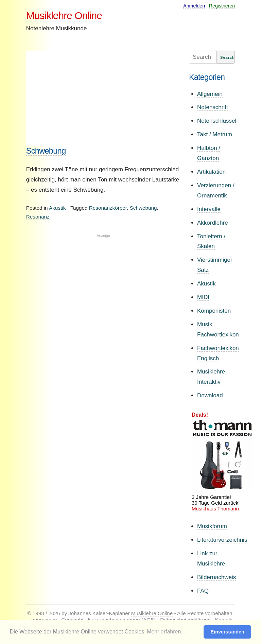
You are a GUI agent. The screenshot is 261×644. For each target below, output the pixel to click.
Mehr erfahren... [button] (166, 632)
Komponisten (214, 311)
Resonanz (38, 217)
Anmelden (194, 6)
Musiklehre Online (64, 15)
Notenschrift (213, 107)
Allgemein (210, 94)
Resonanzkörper (108, 208)
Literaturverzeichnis (222, 540)
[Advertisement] (103, 98)
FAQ (203, 591)
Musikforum (212, 526)
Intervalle (209, 209)
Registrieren (222, 6)
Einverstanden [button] (228, 632)
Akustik (57, 208)
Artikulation (211, 172)
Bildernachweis (216, 577)
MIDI (203, 297)
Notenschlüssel (217, 121)
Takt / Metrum (215, 134)
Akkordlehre (213, 223)
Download (210, 395)
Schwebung (46, 151)
